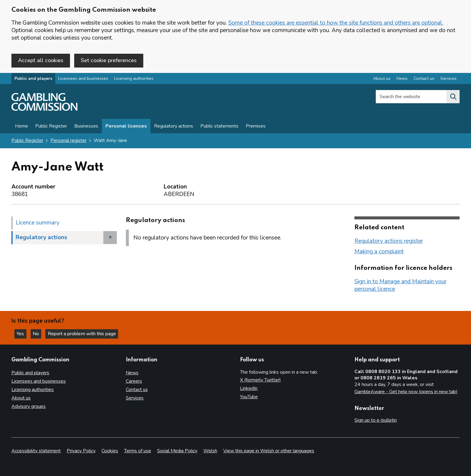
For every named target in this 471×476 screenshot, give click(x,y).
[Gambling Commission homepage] (44, 110)
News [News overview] (402, 79)
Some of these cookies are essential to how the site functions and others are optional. (336, 23)
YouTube (249, 397)
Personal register (68, 141)
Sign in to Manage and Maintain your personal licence (400, 286)
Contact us (137, 390)
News (132, 373)
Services (135, 398)
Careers (134, 381)
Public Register (51, 127)
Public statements (219, 127)
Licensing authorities (134, 79)
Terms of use (138, 451)
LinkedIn (249, 388)
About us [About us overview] (382, 79)
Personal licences (126, 127)
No (39, 333)
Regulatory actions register (389, 241)
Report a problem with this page (84, 333)
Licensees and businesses (83, 79)
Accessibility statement (36, 451)
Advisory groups (29, 406)
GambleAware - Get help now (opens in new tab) (406, 392)
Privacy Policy (81, 451)
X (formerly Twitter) (260, 380)
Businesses (86, 127)
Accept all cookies (41, 60)
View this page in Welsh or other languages (269, 451)
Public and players (33, 79)
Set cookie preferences (109, 60)
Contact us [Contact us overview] (424, 79)
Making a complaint (379, 252)
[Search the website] (453, 97)
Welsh (210, 451)
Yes (22, 333)
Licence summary (38, 223)
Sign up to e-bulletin (376, 420)
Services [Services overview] (448, 79)
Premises (256, 127)
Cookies (110, 451)
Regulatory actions (174, 127)
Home (21, 127)
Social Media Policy (177, 451)
